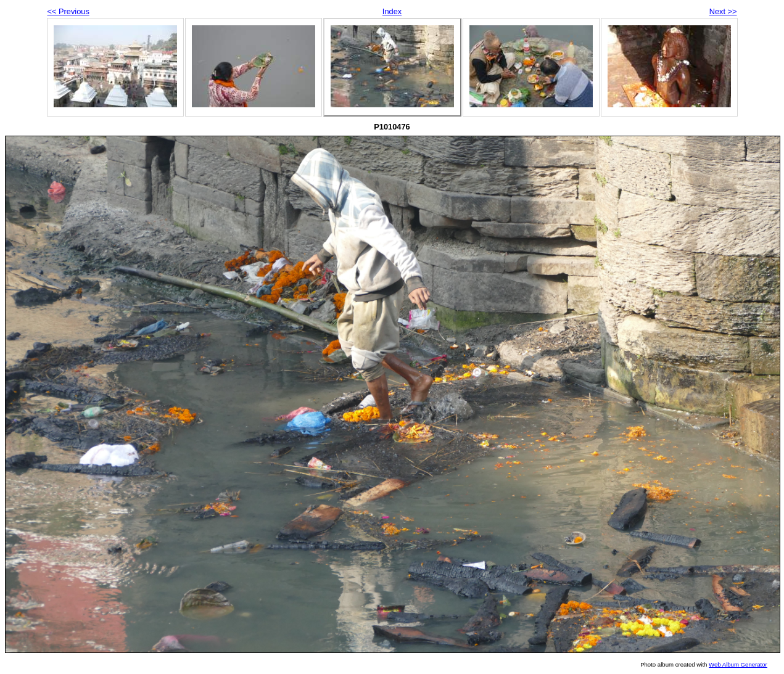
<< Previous (68, 11)
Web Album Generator (738, 664)
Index (392, 11)
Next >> (723, 11)
